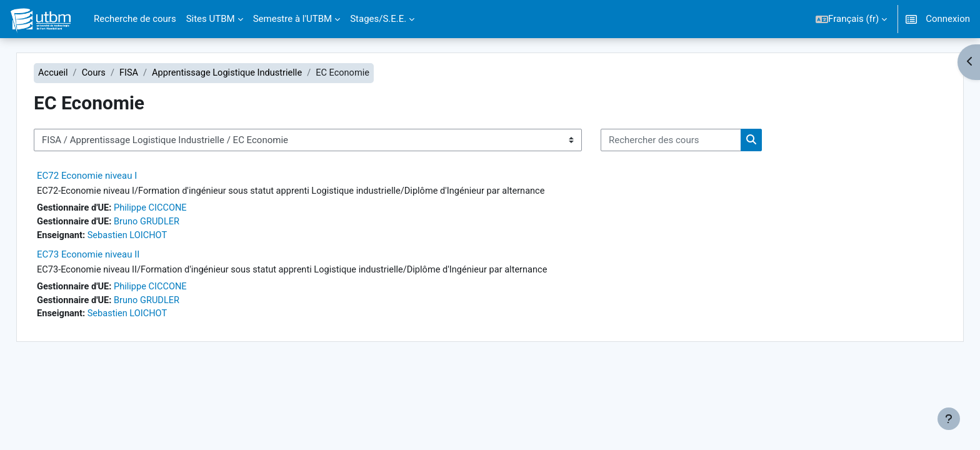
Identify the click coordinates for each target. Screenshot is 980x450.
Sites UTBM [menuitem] (211, 19)
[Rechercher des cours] (694, 141)
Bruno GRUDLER (172, 223)
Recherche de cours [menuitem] (135, 19)
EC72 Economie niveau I (110, 176)
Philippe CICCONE (176, 209)
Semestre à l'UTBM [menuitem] (293, 19)
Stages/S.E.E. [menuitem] (378, 19)
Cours (118, 73)
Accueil (77, 73)
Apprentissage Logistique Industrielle (255, 73)
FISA (154, 73)
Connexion (948, 19)
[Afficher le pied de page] (949, 419)
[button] (851, 19)
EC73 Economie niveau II (111, 256)
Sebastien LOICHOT (153, 237)
